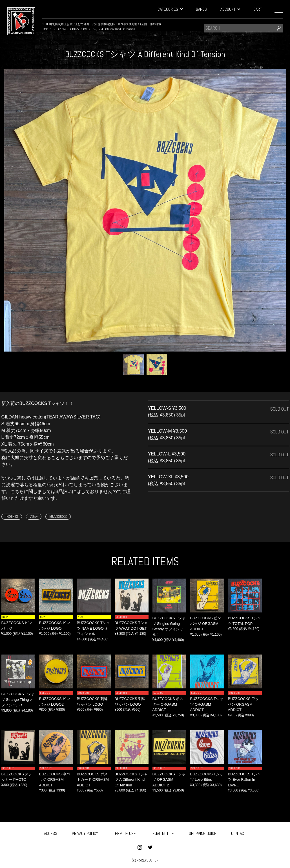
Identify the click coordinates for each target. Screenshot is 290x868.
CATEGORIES (170, 9)
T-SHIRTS (12, 517)
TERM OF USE (124, 832)
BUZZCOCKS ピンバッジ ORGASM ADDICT (206, 623)
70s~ (34, 517)
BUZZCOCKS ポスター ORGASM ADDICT (168, 704)
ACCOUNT (230, 9)
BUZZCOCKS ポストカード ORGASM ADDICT (93, 780)
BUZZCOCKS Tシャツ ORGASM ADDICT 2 (169, 780)
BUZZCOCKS (58, 517)
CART (258, 9)
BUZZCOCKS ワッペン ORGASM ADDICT (243, 704)
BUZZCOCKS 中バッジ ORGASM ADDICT (55, 780)
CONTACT (239, 832)
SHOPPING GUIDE (203, 832)
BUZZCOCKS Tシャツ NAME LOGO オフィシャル (94, 628)
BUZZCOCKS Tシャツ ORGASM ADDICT (207, 704)
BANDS (201, 9)
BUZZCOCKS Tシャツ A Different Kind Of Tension (131, 780)
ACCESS (51, 832)
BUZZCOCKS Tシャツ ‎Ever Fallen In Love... (245, 780)
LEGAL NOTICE (162, 832)
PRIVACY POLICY (85, 832)
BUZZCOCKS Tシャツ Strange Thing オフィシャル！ (18, 699)
